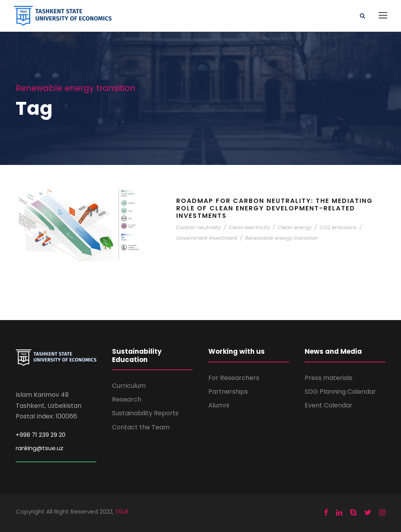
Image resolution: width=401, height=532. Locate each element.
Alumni (219, 405)
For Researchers (234, 378)
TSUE (122, 511)
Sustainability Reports (145, 413)
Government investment (207, 238)
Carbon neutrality (199, 227)
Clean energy (295, 227)
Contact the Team (141, 427)
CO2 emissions (338, 227)
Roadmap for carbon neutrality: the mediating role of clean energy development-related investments (275, 208)
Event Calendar (329, 405)
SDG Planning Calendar (340, 392)
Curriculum (129, 386)
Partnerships (228, 392)
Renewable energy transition (282, 238)
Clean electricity (249, 227)
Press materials (329, 378)
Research (127, 399)
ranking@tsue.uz (40, 448)
